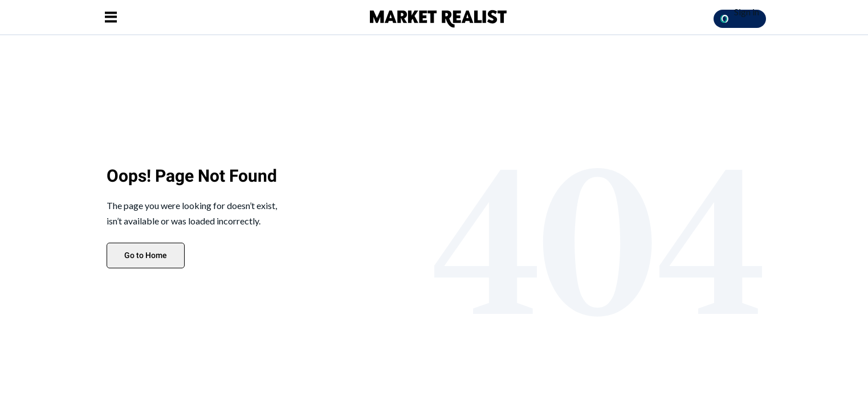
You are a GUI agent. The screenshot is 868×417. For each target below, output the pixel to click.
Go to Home (146, 255)
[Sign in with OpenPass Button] (740, 19)
